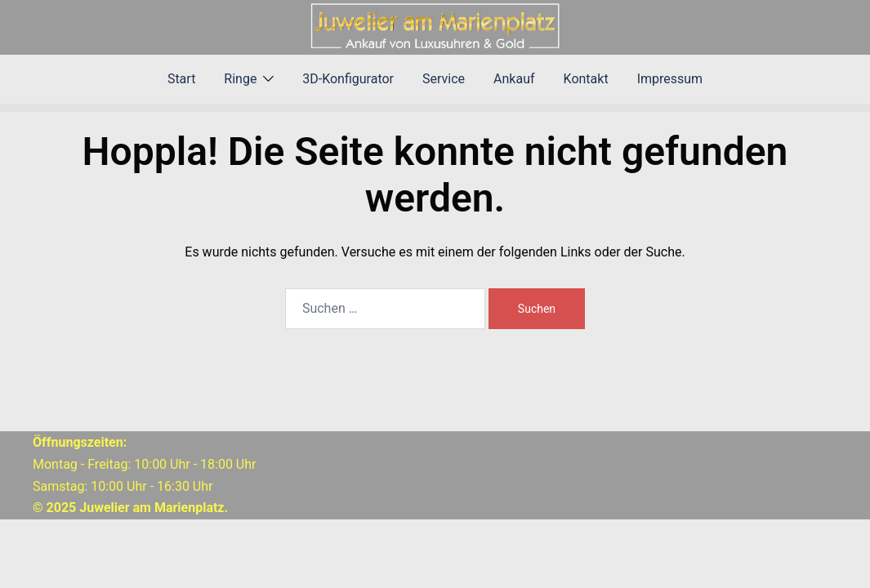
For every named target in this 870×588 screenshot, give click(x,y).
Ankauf (514, 79)
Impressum (670, 79)
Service (444, 79)
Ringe (240, 79)
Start (181, 79)
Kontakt (586, 79)
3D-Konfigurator (348, 79)
